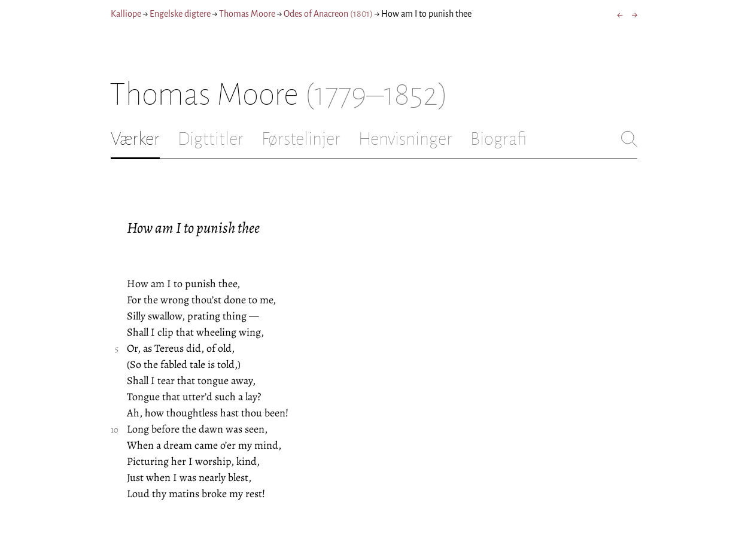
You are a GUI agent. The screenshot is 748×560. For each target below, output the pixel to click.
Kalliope (126, 14)
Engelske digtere (180, 14)
